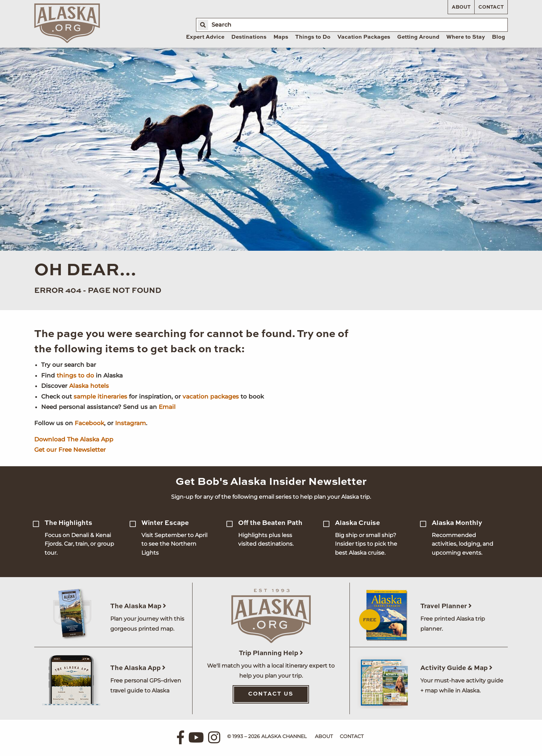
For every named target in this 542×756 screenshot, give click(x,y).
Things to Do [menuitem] (313, 37)
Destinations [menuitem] (249, 37)
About (461, 7)
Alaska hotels (89, 386)
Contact (491, 7)
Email (167, 407)
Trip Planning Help (271, 653)
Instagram (130, 423)
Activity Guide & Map (456, 668)
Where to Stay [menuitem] (466, 37)
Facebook (89, 423)
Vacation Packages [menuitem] (364, 37)
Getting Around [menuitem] (418, 37)
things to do (75, 375)
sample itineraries (100, 396)
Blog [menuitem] (498, 37)
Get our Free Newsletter (70, 450)
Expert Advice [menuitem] (205, 37)
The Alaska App (138, 668)
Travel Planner (446, 606)
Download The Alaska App (74, 439)
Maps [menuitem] (281, 37)
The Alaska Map (138, 606)
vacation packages (211, 396)
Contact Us (271, 694)
